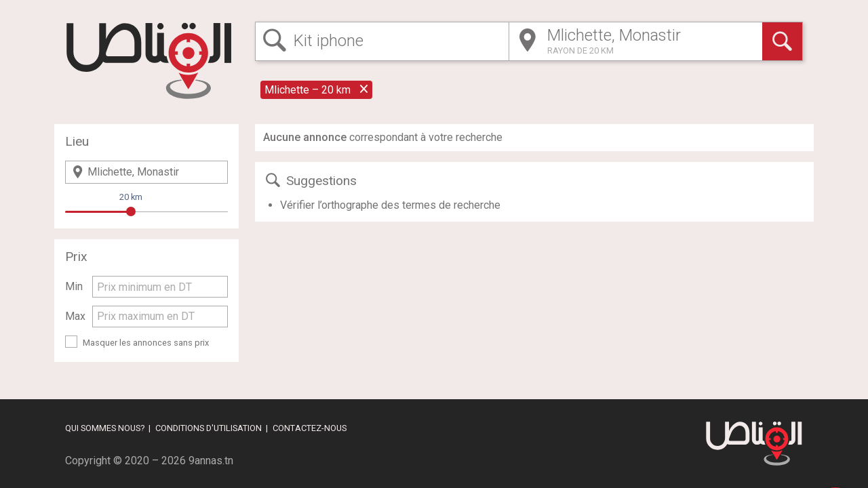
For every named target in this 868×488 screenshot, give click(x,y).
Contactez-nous (310, 428)
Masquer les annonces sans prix (146, 343)
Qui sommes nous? (105, 428)
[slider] (131, 211)
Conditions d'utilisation (209, 428)
